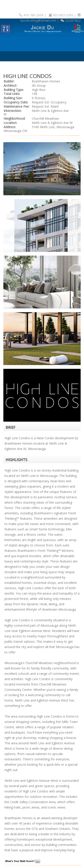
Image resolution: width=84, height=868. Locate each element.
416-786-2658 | (35, 15)
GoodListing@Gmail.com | (40, 20)
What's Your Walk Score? (23, 861)
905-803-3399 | (65, 15)
